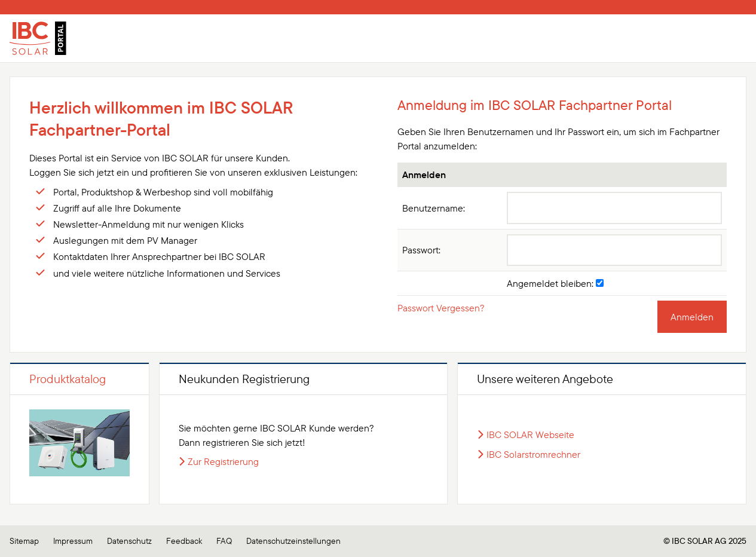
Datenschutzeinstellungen (293, 541)
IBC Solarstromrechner (533, 454)
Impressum (73, 541)
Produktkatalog (68, 379)
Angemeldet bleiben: (555, 283)
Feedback (184, 541)
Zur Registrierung (223, 461)
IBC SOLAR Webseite (530, 434)
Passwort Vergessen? (441, 308)
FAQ (224, 541)
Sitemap (24, 541)
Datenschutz (129, 541)
